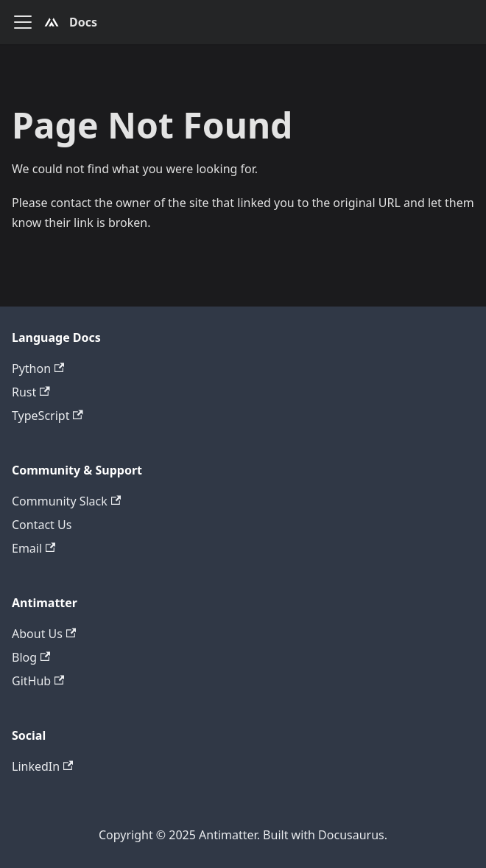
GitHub (38, 681)
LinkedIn (42, 766)
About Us (44, 634)
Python (38, 368)
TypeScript (47, 416)
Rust (31, 392)
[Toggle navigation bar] (23, 22)
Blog (31, 657)
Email (34, 548)
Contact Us (42, 525)
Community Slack (66, 501)
